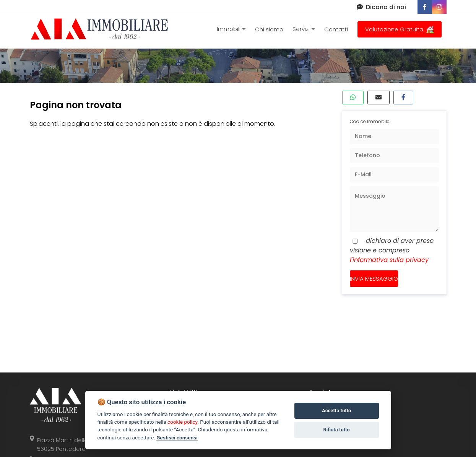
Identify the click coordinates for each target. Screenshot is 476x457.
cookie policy (182, 422)
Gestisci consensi (177, 437)
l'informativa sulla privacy (389, 260)
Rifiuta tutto (336, 430)
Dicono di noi (381, 7)
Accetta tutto (336, 411)
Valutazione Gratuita (400, 29)
